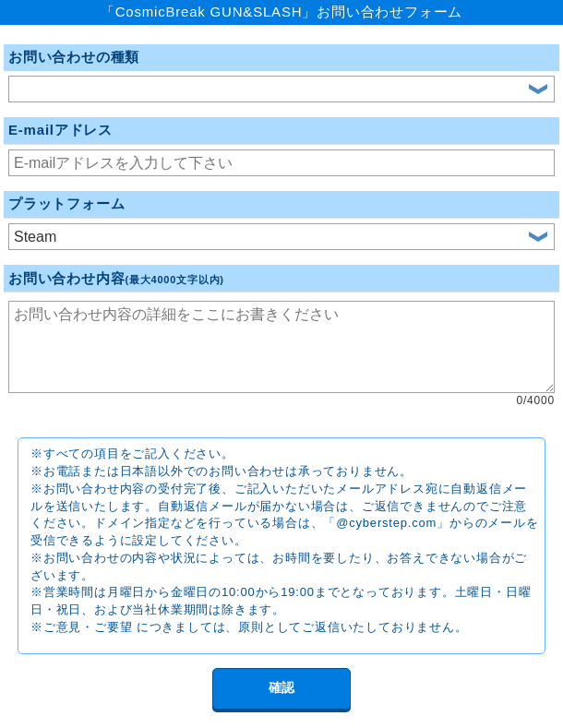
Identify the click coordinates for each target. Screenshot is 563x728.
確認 (281, 687)
